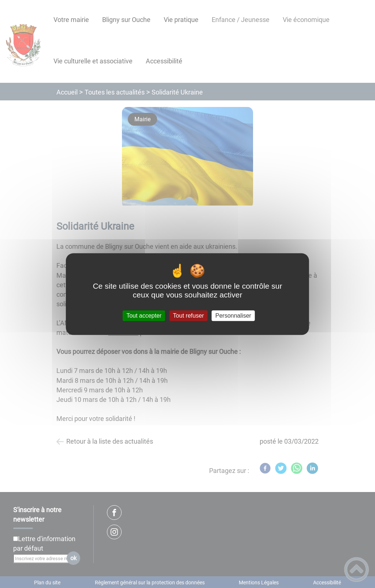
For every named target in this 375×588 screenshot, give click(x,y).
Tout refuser (188, 316)
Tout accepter (144, 316)
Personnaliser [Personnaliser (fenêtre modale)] (233, 316)
